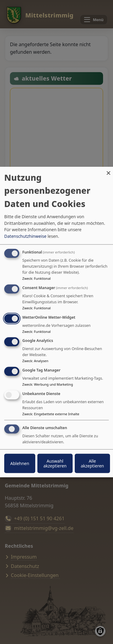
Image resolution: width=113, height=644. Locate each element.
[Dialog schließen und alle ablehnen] (108, 171)
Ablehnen (20, 463)
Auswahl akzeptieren (55, 463)
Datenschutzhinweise (25, 236)
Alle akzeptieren (92, 463)
